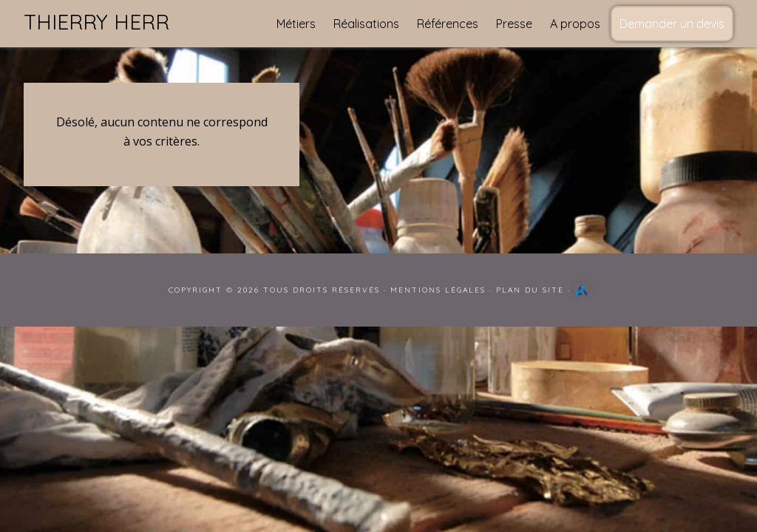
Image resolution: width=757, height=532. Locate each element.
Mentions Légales (438, 290)
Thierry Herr (96, 22)
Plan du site (530, 290)
